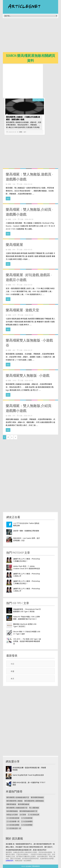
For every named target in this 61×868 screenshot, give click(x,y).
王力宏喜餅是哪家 (13, 825)
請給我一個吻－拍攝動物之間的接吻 (26, 531)
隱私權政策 (36, 866)
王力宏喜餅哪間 (27, 821)
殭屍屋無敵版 (11, 804)
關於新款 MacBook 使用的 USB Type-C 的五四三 (25, 625)
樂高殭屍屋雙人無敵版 (15, 801)
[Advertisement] (32, 36)
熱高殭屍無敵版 (12, 811)
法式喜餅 (23, 815)
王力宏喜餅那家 (27, 818)
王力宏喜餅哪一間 (13, 821)
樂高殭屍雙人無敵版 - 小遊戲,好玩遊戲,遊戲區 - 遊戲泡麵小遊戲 (23, 118)
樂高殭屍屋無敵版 (37, 797)
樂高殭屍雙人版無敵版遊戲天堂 (18, 797)
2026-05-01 (29, 380)
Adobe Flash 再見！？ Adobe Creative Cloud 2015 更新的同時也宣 (27, 567)
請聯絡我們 (9, 861)
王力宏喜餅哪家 (27, 825)
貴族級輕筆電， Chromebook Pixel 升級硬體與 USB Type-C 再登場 (27, 610)
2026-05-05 (28, 250)
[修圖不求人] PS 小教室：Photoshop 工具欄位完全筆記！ (27, 560)
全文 (8, 198)
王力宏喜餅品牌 (33, 815)
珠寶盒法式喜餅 (12, 815)
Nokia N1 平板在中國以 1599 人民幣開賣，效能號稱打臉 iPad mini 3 (27, 618)
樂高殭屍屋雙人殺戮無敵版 (34, 801)
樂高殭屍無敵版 (24, 804)
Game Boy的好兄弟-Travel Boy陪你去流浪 (28, 775)
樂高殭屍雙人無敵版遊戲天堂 (17, 808)
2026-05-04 (28, 184)
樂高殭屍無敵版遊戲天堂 (28, 811)
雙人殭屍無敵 (34, 808)
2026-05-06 (12, 132)
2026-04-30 (29, 219)
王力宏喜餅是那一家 (14, 828)
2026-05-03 (28, 285)
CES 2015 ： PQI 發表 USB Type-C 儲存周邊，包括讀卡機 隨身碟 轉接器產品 (27, 641)
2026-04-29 (28, 350)
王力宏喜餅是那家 (13, 818)
